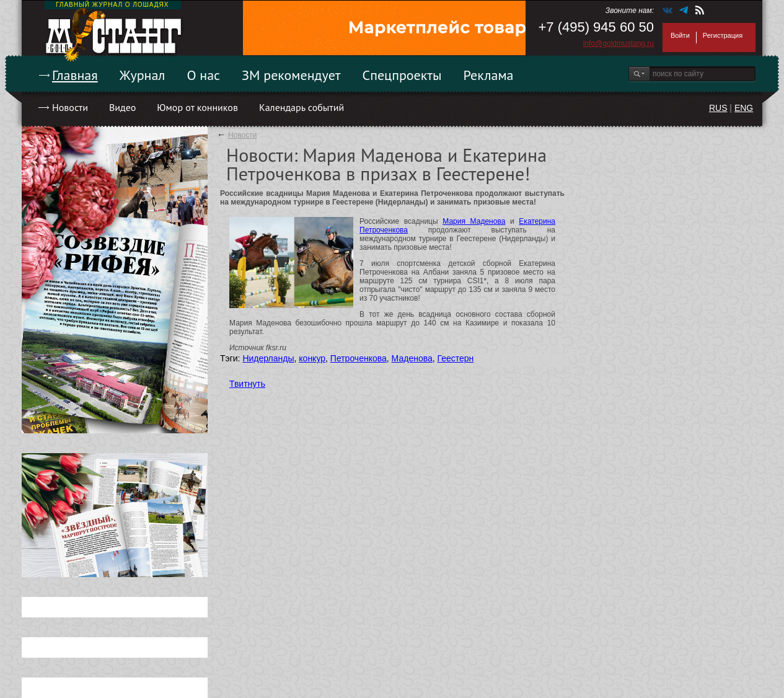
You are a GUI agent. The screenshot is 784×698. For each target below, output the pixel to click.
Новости (70, 107)
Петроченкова (359, 358)
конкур (312, 358)
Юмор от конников (197, 107)
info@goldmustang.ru (619, 43)
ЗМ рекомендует (291, 75)
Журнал (143, 75)
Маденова (412, 358)
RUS (718, 108)
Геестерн (456, 358)
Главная (75, 75)
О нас (203, 75)
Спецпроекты (402, 75)
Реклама (489, 75)
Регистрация (723, 35)
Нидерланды (268, 358)
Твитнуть (247, 384)
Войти (680, 35)
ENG (744, 108)
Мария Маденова (474, 221)
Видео (122, 107)
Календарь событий (302, 107)
